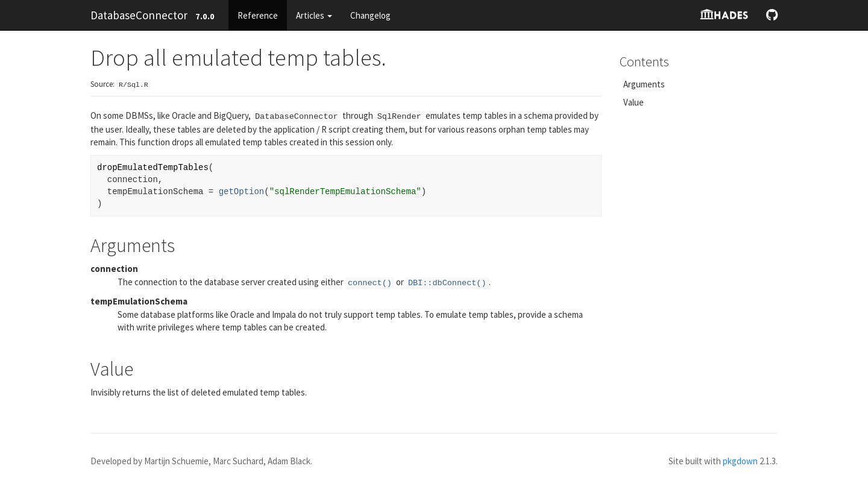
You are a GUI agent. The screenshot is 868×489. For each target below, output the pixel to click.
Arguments (644, 84)
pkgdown (740, 461)
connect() (370, 283)
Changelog (370, 15)
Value (634, 102)
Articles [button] (314, 15)
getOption (242, 192)
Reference (258, 15)
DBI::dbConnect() (447, 283)
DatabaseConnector (139, 15)
